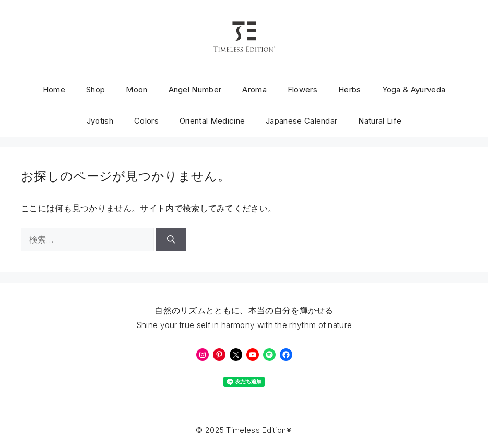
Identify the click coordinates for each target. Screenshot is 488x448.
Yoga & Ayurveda (414, 89)
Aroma (254, 89)
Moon (136, 89)
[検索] (171, 240)
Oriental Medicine (212, 121)
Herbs (350, 89)
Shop (96, 89)
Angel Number (195, 89)
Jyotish (100, 121)
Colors (146, 121)
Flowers (302, 89)
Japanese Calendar (301, 121)
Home (54, 89)
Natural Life (380, 121)
